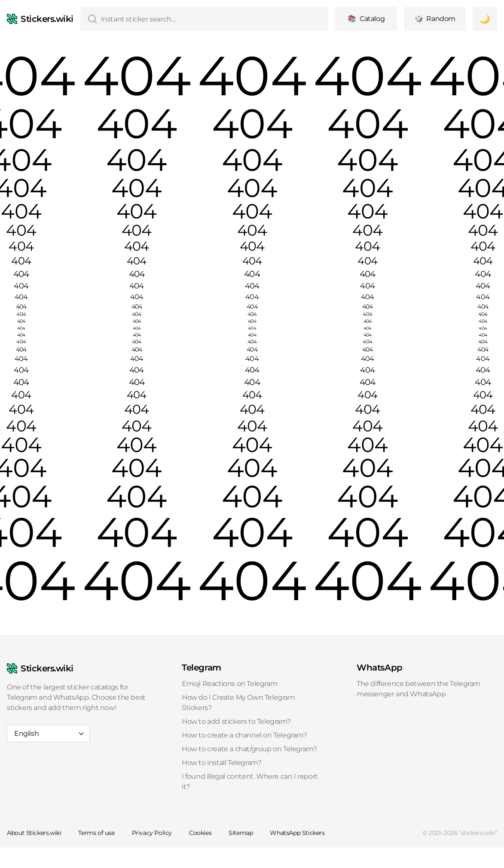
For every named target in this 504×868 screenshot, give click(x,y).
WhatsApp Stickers (297, 833)
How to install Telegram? (221, 763)
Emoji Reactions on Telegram (229, 684)
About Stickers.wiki (34, 833)
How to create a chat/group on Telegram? (249, 749)
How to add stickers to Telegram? (236, 721)
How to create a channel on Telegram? (244, 735)
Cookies (200, 833)
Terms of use (96, 833)
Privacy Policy (152, 833)
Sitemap (241, 833)
